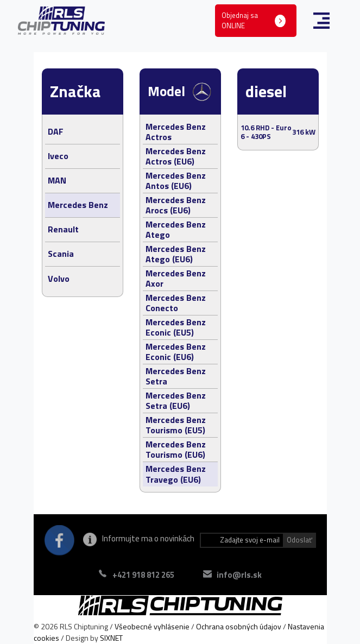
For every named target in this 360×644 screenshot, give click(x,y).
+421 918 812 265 (143, 575)
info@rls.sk (239, 575)
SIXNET (111, 638)
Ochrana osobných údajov (239, 626)
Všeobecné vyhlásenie (152, 626)
